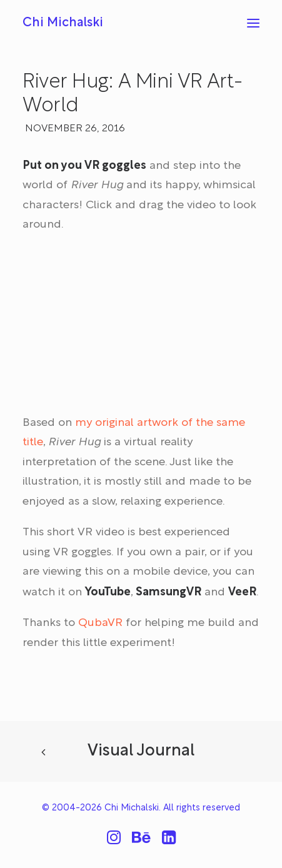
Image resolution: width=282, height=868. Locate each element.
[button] (253, 23)
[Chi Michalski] (63, 23)
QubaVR (100, 623)
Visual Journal (141, 751)
